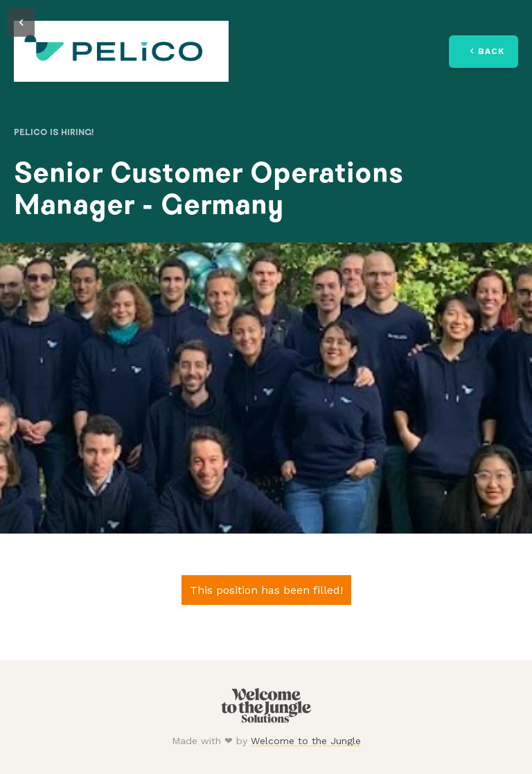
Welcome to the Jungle (306, 741)
